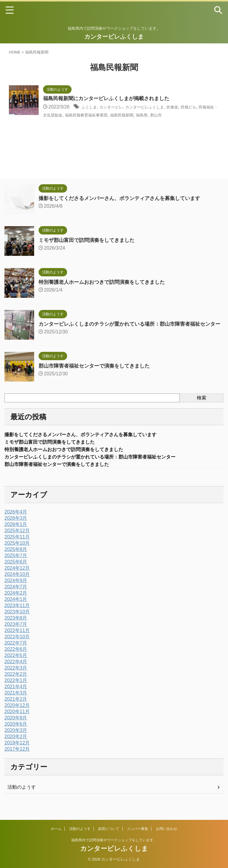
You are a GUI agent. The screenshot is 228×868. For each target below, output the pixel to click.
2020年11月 (17, 720)
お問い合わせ (167, 829)
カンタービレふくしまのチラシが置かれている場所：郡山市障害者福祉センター (101, 464)
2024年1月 (16, 608)
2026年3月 (16, 526)
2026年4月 (16, 520)
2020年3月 (16, 739)
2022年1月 (16, 689)
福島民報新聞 (170, 115)
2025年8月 (16, 558)
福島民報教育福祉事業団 (127, 115)
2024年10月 (17, 583)
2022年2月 (16, 682)
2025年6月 (16, 570)
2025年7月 (16, 564)
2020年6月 (16, 732)
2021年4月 (16, 695)
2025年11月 (17, 545)
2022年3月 (16, 676)
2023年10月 (17, 620)
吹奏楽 (191, 107)
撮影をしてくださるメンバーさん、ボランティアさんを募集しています (124, 198)
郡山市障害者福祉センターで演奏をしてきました (97, 371)
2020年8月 (16, 726)
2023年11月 (17, 614)
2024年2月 (16, 601)
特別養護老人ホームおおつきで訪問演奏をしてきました (105, 282)
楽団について (109, 829)
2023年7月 (16, 633)
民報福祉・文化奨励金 (74, 115)
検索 (202, 403)
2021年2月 (16, 707)
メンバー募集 (137, 829)
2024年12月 (17, 576)
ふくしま (91, 107)
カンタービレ (117, 107)
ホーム (56, 829)
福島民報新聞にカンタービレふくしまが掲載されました (110, 99)
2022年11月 (17, 639)
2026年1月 (16, 533)
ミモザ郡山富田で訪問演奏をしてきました (89, 240)
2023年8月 (16, 626)
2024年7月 (16, 595)
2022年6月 (16, 657)
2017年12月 (17, 757)
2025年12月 (17, 539)
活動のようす (22, 795)
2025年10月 (17, 551)
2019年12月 (17, 751)
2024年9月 (16, 589)
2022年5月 (16, 664)
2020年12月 (17, 714)
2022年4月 (16, 670)
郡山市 (210, 115)
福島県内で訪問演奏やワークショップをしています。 (114, 840)
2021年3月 (16, 701)
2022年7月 (16, 651)
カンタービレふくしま (114, 37)
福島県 (194, 115)
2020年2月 (16, 745)
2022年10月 (17, 645)
